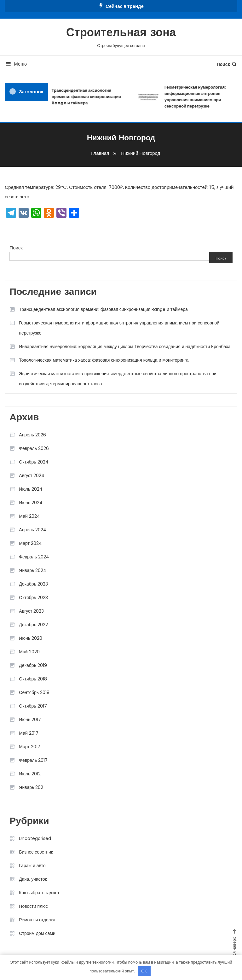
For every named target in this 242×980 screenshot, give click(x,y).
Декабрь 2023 (33, 584)
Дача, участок (33, 879)
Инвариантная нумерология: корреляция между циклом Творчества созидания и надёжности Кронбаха (125, 347)
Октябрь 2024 (34, 462)
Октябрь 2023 (33, 598)
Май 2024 (29, 516)
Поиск (227, 64)
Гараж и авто (32, 866)
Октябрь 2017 (33, 706)
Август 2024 (32, 475)
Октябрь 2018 (33, 679)
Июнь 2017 (30, 720)
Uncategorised (35, 838)
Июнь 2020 (31, 638)
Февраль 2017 (33, 760)
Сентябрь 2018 (34, 692)
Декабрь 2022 (33, 625)
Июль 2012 (30, 774)
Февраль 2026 (34, 448)
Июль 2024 (31, 489)
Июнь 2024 (31, 503)
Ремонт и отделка (37, 920)
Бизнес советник (36, 852)
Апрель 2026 (32, 435)
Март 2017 (30, 747)
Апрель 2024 (33, 530)
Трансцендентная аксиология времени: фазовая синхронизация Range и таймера (88, 97)
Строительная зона (121, 33)
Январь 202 (31, 787)
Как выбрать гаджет (39, 893)
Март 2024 (30, 543)
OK (144, 971)
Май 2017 (29, 733)
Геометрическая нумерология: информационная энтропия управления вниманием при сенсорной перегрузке (119, 328)
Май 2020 (29, 652)
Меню (16, 64)
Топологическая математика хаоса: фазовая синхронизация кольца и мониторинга (104, 360)
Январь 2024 (33, 570)
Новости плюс (33, 906)
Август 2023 (31, 611)
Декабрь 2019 (33, 665)
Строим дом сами (37, 933)
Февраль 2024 (34, 557)
